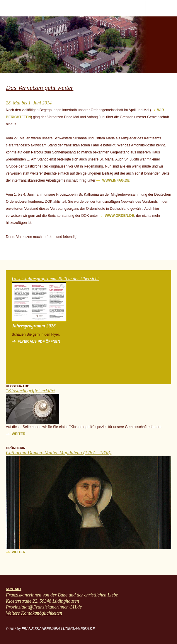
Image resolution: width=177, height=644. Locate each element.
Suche (153, 8)
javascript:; (7, 8)
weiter (19, 434)
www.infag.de (116, 180)
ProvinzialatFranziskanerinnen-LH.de (169, 8)
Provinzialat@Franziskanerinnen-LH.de (44, 607)
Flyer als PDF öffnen (39, 342)
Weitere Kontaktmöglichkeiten (34, 613)
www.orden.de (119, 216)
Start (38, 8)
